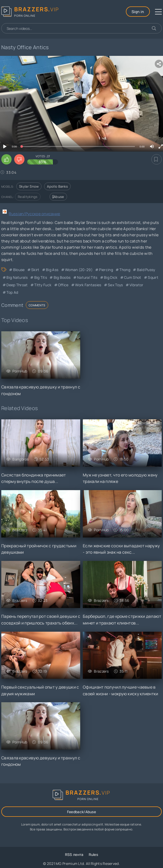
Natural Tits (87, 277)
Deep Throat (17, 285)
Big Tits (41, 277)
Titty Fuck (43, 285)
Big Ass (52, 270)
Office (63, 285)
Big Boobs (62, 277)
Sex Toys (115, 285)
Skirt (35, 270)
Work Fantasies (88, 285)
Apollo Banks (57, 186)
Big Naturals (17, 277)
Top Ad (12, 292)
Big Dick (111, 277)
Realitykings (28, 197)
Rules (93, 854)
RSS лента (74, 854)
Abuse (58, 197)
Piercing (106, 270)
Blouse (19, 270)
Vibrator (136, 285)
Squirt (153, 277)
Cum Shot (133, 277)
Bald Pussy (146, 270)
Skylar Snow (29, 186)
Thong (125, 270)
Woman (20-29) (79, 270)
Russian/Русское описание (34, 214)
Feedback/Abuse (81, 812)
